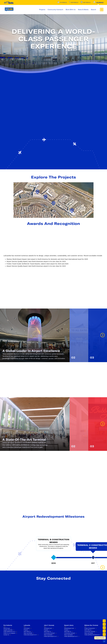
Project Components (90, 628)
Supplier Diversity (8, 630)
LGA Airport (27, 628)
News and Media (28, 633)
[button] (102, 10)
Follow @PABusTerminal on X (92, 635)
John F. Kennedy (49, 625)
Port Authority (8, 625)
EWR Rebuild (74, 2)
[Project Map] (104, 624)
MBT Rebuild (87, 2)
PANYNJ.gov (7, 628)
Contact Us (6, 635)
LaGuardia (27, 625)
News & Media (91, 10)
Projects (50, 10)
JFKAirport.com (48, 628)
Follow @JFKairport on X (50, 636)
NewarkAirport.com (69, 628)
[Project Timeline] (101, 638)
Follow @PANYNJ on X (9, 632)
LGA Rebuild (100, 2)
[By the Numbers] (104, 621)
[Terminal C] (104, 634)
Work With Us (78, 10)
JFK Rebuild (63, 2)
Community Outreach (63, 10)
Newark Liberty (69, 625)
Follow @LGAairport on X (30, 635)
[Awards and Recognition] (104, 628)
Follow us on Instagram (9, 633)
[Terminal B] (104, 631)
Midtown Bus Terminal (91, 625)
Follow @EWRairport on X (71, 636)
